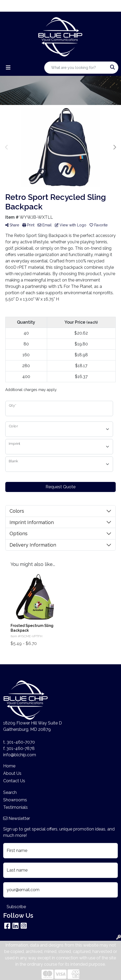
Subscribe (16, 907)
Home (9, 766)
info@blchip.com (20, 755)
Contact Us (14, 781)
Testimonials (15, 807)
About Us (12, 773)
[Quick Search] (76, 68)
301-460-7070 (21, 742)
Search (10, 792)
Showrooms (15, 800)
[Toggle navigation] (8, 68)
